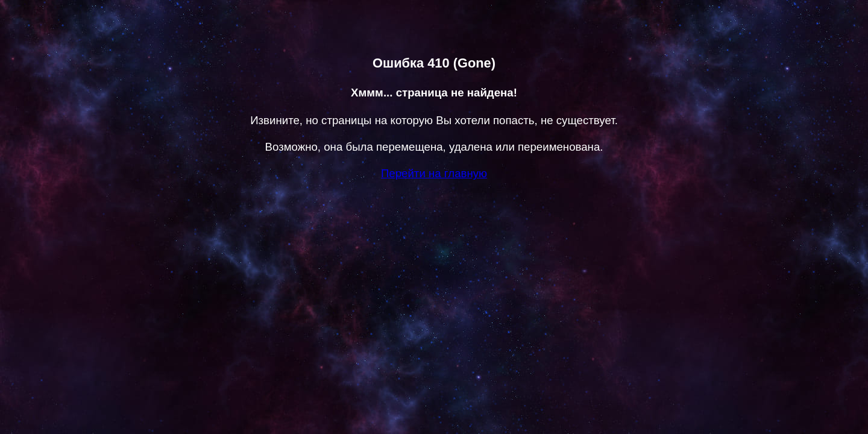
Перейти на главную (434, 173)
